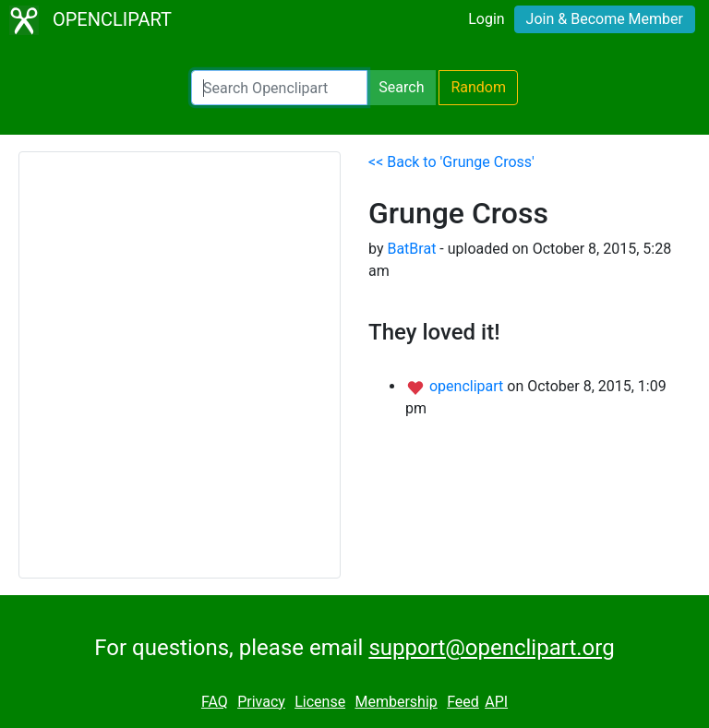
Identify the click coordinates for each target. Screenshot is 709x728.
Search (401, 87)
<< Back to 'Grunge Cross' (451, 162)
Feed (463, 702)
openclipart (468, 386)
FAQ (215, 702)
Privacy (261, 702)
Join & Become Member (605, 19)
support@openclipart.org (491, 648)
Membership (396, 702)
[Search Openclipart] (279, 88)
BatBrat (411, 249)
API (496, 702)
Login (486, 19)
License (320, 702)
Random (478, 87)
